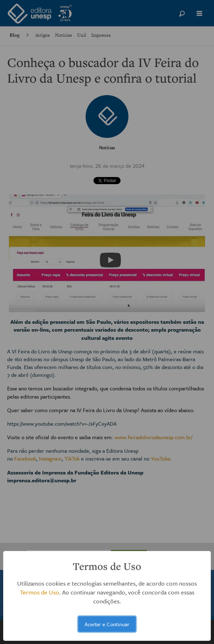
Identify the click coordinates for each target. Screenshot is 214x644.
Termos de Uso (40, 592)
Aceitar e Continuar (107, 624)
